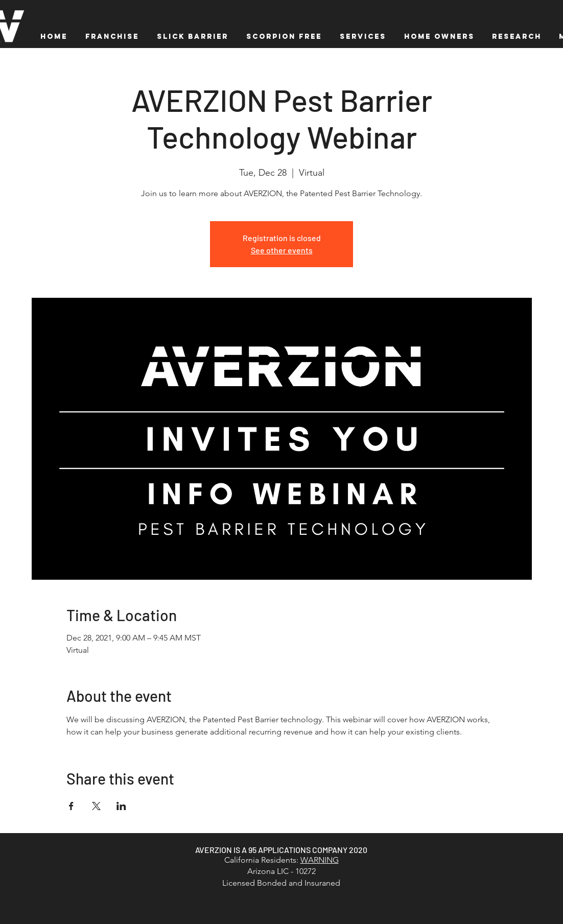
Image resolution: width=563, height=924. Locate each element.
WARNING (320, 860)
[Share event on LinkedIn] (121, 806)
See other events (282, 250)
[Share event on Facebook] (71, 806)
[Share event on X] (96, 806)
